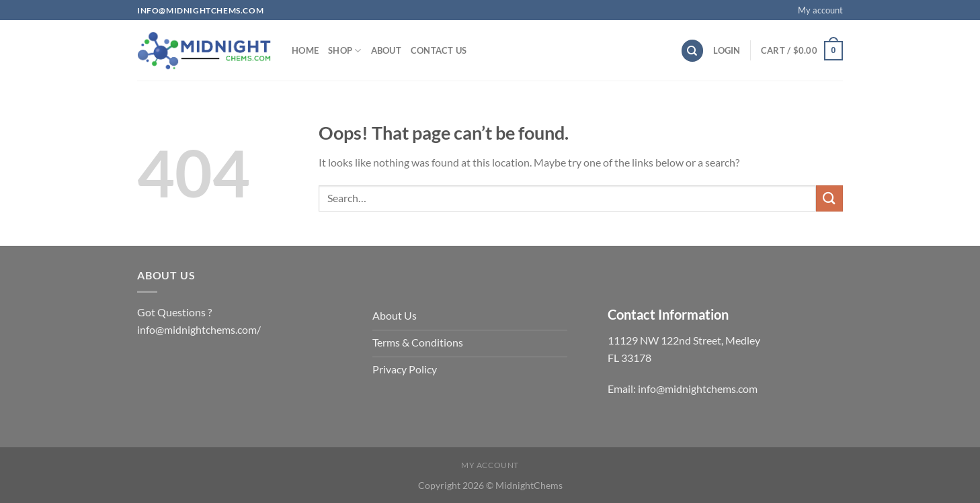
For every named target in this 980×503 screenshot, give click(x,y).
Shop (344, 51)
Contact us (439, 50)
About (386, 50)
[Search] (692, 51)
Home (305, 50)
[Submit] (829, 198)
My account (820, 10)
